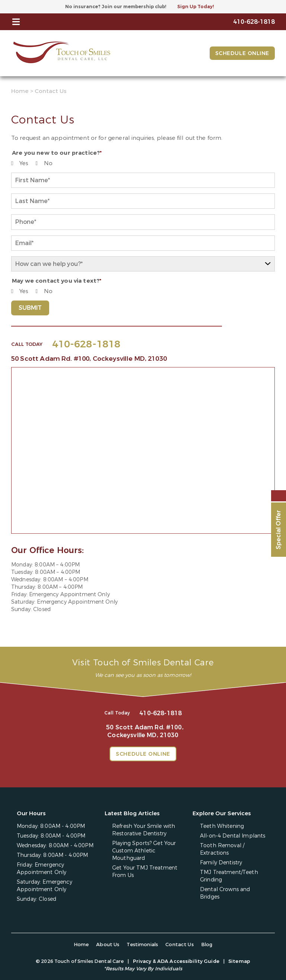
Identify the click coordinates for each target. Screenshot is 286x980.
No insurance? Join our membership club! (116, 7)
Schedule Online (242, 53)
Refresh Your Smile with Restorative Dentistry (144, 830)
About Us (108, 944)
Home (20, 91)
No (48, 163)
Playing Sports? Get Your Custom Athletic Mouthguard (144, 851)
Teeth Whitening (222, 826)
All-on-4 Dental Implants (233, 836)
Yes (24, 163)
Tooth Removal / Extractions (222, 849)
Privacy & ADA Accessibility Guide (176, 961)
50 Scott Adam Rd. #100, (89, 359)
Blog (207, 944)
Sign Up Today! (196, 7)
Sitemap (239, 961)
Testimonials (142, 944)
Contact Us (179, 944)
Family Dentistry (221, 863)
